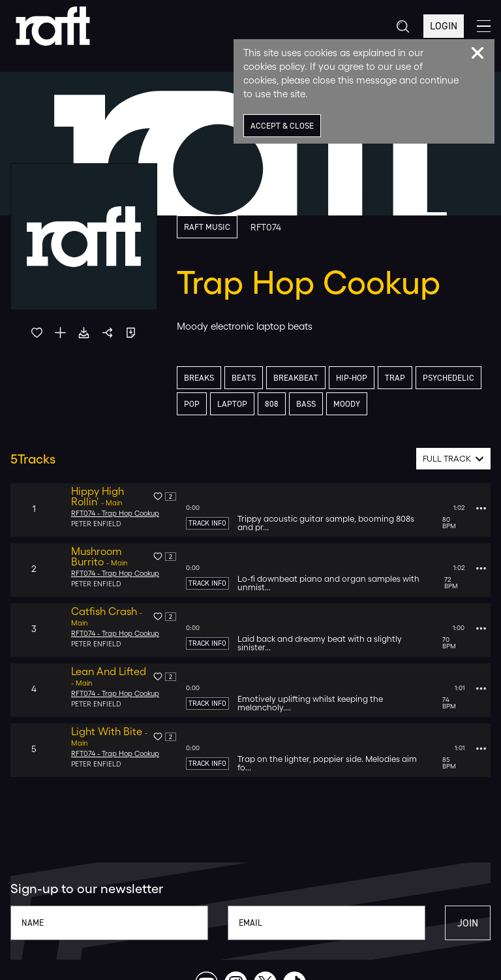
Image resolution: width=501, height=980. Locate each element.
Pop (192, 404)
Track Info (207, 523)
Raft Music (207, 227)
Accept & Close (282, 126)
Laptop (232, 404)
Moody (347, 404)
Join (468, 923)
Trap (395, 378)
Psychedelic (448, 378)
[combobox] (454, 459)
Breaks (199, 378)
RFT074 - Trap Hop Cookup (115, 514)
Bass (306, 404)
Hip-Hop (352, 378)
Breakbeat (296, 378)
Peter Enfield (96, 524)
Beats (244, 378)
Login (444, 26)
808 (272, 404)
